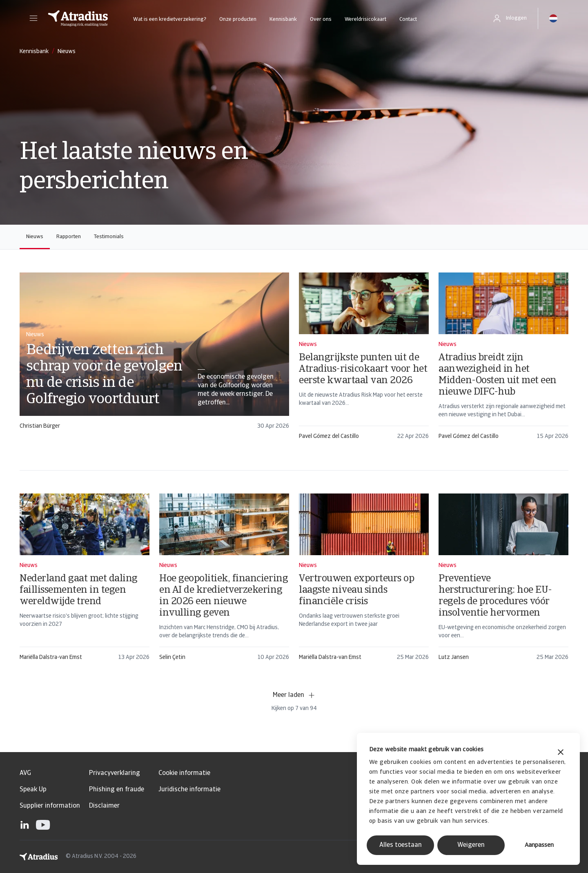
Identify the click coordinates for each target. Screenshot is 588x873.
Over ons (321, 19)
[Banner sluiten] (561, 753)
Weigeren (471, 845)
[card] (154, 355)
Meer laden (294, 695)
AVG (25, 773)
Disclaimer (104, 806)
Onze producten (238, 19)
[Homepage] (78, 18)
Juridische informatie (189, 790)
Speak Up (33, 790)
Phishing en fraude (117, 790)
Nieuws (35, 237)
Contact (408, 19)
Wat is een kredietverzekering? (170, 19)
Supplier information (50, 806)
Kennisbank (283, 19)
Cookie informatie (184, 773)
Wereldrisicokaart (365, 19)
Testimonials (109, 237)
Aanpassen (539, 845)
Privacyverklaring (115, 773)
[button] (33, 18)
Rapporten (69, 237)
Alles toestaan (401, 845)
